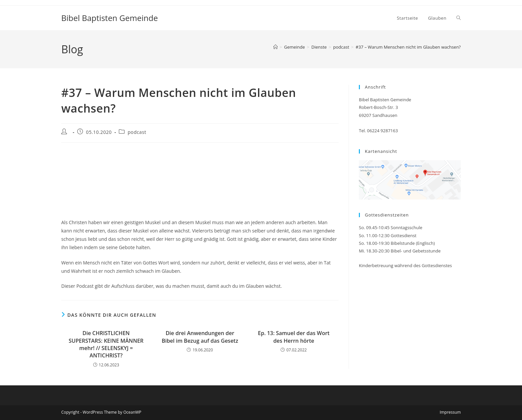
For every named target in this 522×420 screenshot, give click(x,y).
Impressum (450, 412)
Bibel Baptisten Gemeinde (110, 18)
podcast (137, 132)
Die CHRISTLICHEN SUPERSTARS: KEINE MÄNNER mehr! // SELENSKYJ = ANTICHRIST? (106, 344)
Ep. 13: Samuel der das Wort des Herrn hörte (294, 337)
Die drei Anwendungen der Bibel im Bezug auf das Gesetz (200, 337)
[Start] (275, 47)
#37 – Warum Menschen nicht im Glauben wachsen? (408, 47)
